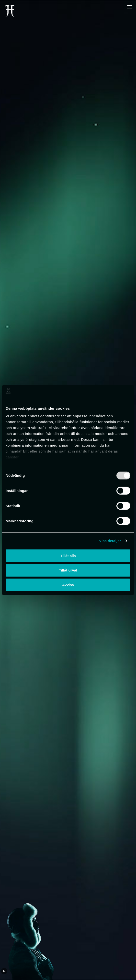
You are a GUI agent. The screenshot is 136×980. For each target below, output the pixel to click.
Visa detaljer (110, 541)
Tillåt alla (68, 555)
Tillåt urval (68, 570)
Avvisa (68, 585)
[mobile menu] (129, 7)
